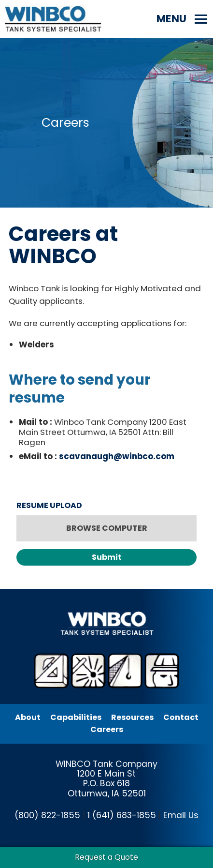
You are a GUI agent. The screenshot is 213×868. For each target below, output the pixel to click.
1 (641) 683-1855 (122, 815)
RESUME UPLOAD (49, 505)
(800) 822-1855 (47, 815)
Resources (132, 717)
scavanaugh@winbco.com (117, 456)
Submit (107, 557)
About (28, 717)
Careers (107, 729)
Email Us (181, 815)
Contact (181, 717)
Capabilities (76, 717)
